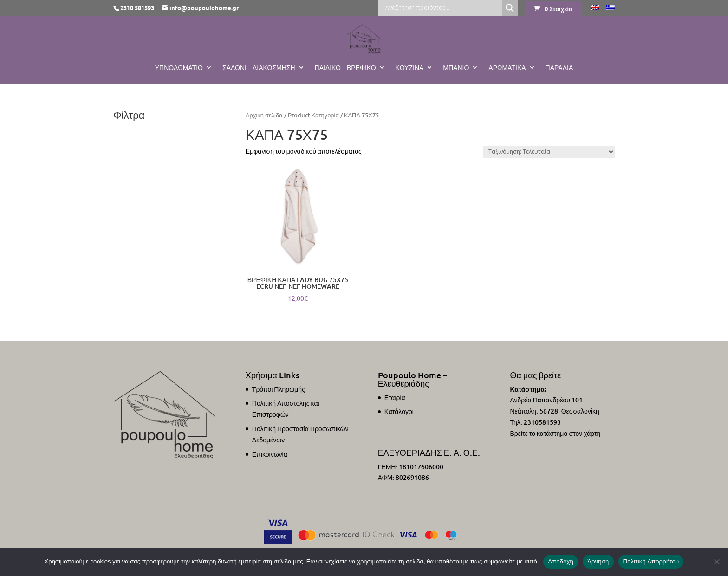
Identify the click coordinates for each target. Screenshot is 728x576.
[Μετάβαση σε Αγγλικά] (595, 10)
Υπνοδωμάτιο (179, 68)
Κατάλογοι (399, 411)
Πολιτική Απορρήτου (651, 561)
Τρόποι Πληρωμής (279, 389)
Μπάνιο (456, 68)
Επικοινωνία (270, 454)
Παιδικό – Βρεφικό (345, 68)
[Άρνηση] (716, 562)
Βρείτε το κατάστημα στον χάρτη (555, 433)
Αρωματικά (507, 68)
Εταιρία (395, 398)
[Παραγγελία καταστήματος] (549, 152)
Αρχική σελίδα (264, 115)
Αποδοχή (561, 561)
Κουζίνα (410, 68)
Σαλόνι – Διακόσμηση (259, 68)
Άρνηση (598, 561)
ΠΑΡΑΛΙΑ (559, 68)
